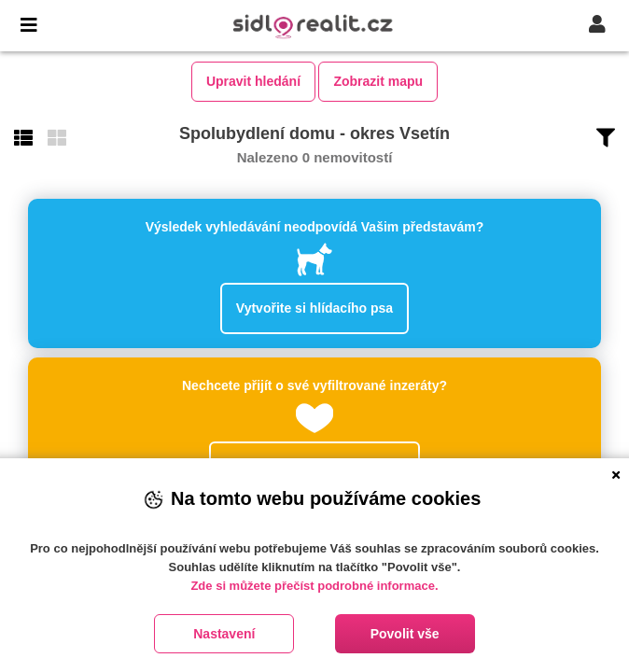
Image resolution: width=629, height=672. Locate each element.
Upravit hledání (253, 81)
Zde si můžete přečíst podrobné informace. (314, 586)
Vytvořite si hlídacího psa (314, 308)
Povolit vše (405, 634)
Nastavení (224, 634)
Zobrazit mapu (378, 81)
